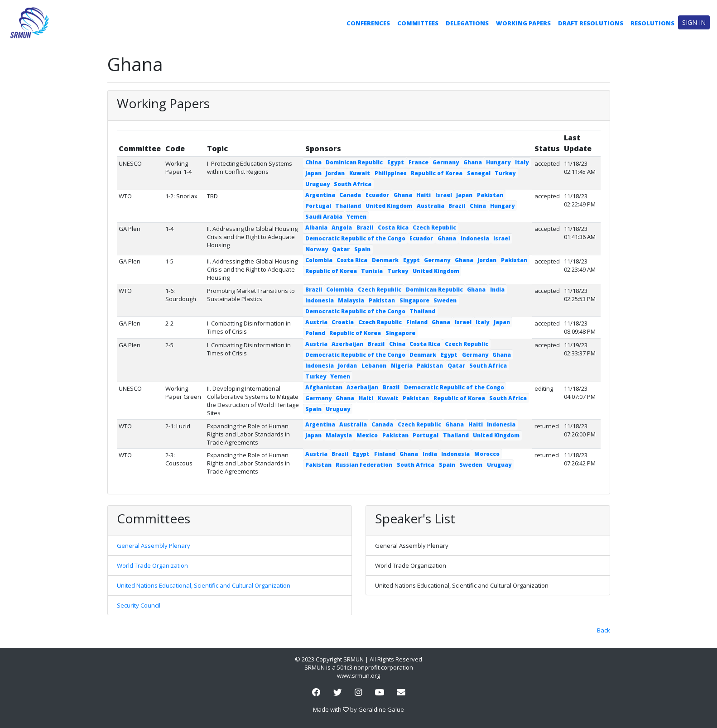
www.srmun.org (358, 675)
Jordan (335, 173)
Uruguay (318, 184)
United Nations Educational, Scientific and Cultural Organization (204, 585)
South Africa (353, 184)
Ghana (473, 162)
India (497, 290)
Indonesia (475, 238)
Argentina (320, 195)
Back (604, 630)
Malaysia (351, 300)
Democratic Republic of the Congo (355, 238)
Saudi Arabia (324, 217)
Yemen (356, 217)
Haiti (423, 195)
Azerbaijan (347, 344)
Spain (362, 249)
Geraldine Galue (381, 709)
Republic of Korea (437, 173)
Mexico (367, 435)
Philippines (391, 173)
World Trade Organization (152, 565)
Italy (522, 162)
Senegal (479, 173)
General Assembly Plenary (154, 546)
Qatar (341, 249)
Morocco (487, 454)
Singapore (414, 300)
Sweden (445, 300)
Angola (342, 227)
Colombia (319, 260)
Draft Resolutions (591, 23)
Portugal (318, 206)
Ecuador (377, 195)
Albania (316, 227)
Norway (317, 249)
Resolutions (652, 23)
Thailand (348, 206)
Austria (316, 322)
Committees (418, 23)
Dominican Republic (354, 162)
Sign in (694, 22)
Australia (431, 206)
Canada (350, 195)
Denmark (385, 260)
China (313, 162)
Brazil (457, 206)
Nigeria (402, 366)
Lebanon (374, 366)
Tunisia (372, 271)
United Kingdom (389, 206)
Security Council (139, 605)
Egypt (396, 162)
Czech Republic (434, 227)
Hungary (498, 162)
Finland (417, 322)
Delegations (467, 23)
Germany (446, 162)
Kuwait (360, 173)
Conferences (368, 23)
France (419, 162)
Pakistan (490, 195)
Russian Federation (364, 465)
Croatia (343, 322)
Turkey (505, 173)
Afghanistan (324, 387)
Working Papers (523, 23)
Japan (313, 173)
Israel (444, 195)
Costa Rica (393, 227)
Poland (315, 333)
